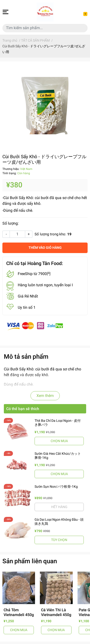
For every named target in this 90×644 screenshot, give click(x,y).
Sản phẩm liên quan (30, 561)
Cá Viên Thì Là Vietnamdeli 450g (56, 612)
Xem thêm (45, 396)
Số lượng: (11, 223)
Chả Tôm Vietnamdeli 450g (19, 612)
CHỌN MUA (59, 441)
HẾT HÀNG (59, 507)
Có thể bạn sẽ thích (23, 409)
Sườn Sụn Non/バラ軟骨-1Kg (56, 487)
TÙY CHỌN (59, 540)
